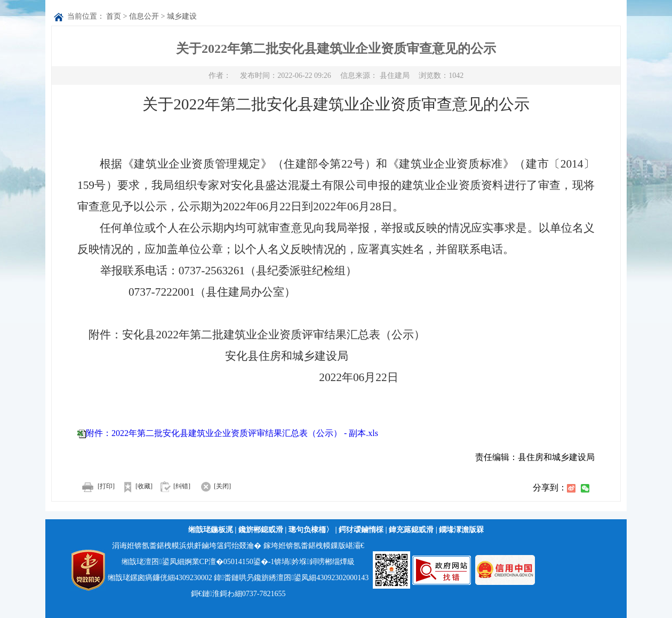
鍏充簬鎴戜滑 (411, 530)
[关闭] (211, 486)
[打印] (96, 486)
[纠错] (182, 486)
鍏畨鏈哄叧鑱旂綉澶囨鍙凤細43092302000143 (291, 578)
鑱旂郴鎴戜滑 (261, 530)
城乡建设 (182, 16)
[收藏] (134, 486)
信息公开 (144, 16)
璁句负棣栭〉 (311, 530)
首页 (114, 16)
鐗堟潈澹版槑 (461, 530)
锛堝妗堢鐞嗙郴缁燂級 (314, 562)
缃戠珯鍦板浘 (211, 530)
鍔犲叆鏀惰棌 (361, 530)
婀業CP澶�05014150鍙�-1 (230, 562)
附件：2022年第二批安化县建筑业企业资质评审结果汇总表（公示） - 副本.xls (232, 433)
